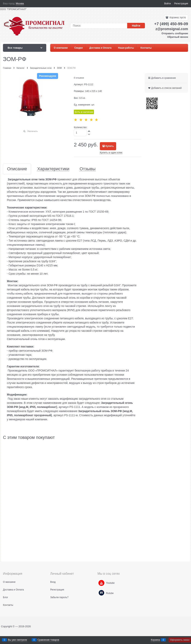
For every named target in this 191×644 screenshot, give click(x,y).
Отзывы (88, 169)
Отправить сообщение (175, 33)
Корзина (155, 640)
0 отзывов (79, 78)
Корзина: (177, 18)
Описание (17, 169)
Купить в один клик (111, 152)
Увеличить (32, 131)
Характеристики (53, 169)
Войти (168, 4)
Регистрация (181, 4)
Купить (110, 146)
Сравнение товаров (48, 640)
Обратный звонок (178, 37)
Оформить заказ (180, 640)
